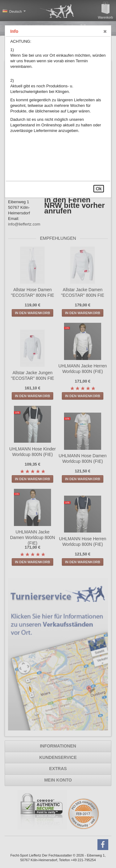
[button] (105, 32)
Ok (99, 189)
